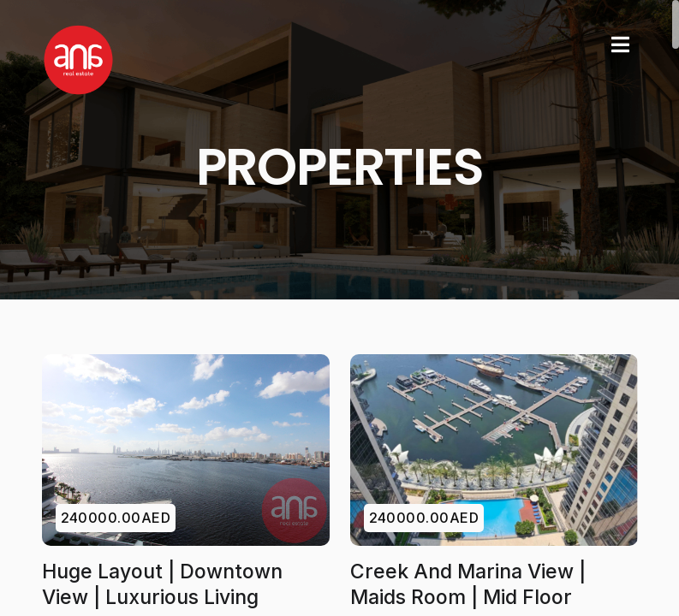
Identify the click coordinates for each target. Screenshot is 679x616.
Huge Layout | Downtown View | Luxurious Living (162, 584)
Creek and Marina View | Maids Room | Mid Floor (468, 584)
